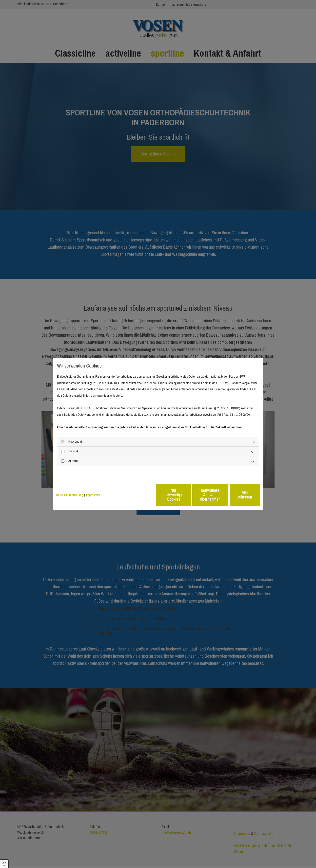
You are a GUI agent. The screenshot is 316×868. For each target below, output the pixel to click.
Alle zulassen (237, 495)
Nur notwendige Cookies (143, 495)
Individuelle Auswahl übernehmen (190, 495)
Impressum (93, 495)
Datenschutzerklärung (69, 495)
